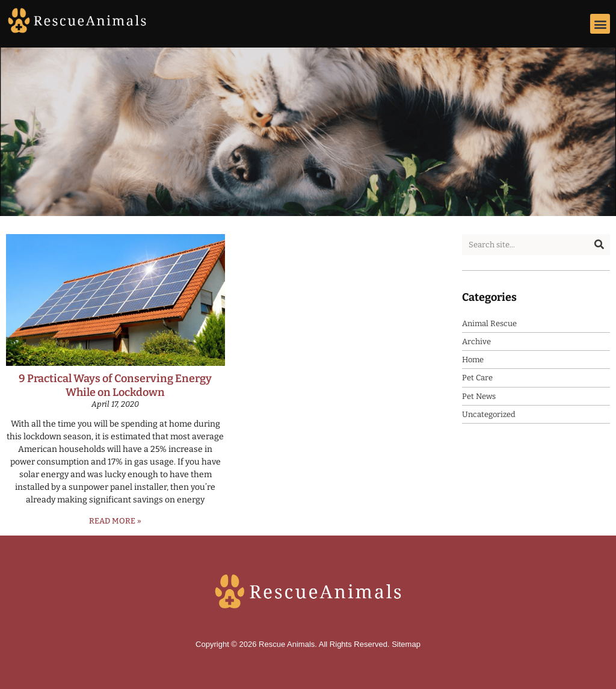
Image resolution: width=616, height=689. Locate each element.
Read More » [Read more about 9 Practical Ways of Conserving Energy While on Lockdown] (115, 521)
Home (473, 360)
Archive (476, 341)
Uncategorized (489, 414)
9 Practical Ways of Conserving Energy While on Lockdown (115, 385)
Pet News (479, 396)
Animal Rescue (489, 323)
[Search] (599, 245)
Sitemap (406, 644)
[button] (600, 24)
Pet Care (477, 378)
